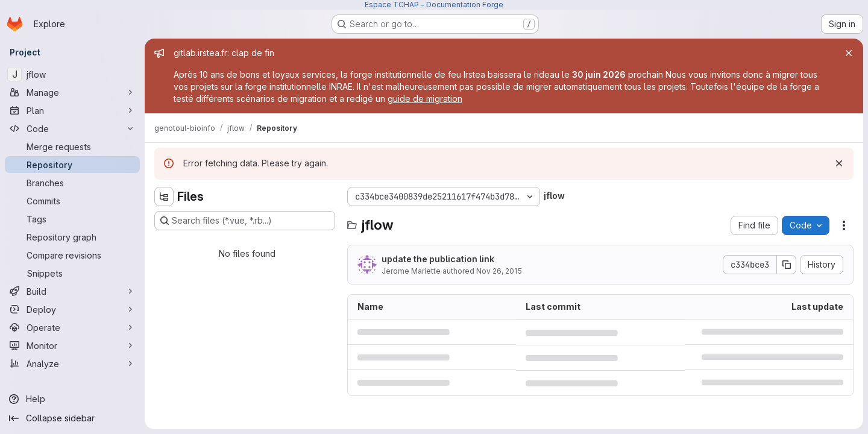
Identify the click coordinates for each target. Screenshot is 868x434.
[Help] (72, 399)
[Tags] (72, 219)
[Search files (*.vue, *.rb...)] (245, 221)
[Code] (72, 128)
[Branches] (72, 183)
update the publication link (438, 259)
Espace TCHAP (392, 5)
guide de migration (425, 99)
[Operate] (72, 327)
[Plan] (72, 110)
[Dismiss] (839, 163)
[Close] (849, 53)
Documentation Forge (465, 5)
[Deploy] (72, 309)
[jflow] (72, 74)
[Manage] (72, 92)
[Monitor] (72, 345)
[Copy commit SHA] (787, 265)
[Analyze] (72, 363)
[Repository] (72, 165)
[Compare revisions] (72, 255)
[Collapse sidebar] (72, 418)
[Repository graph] (72, 237)
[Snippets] (72, 273)
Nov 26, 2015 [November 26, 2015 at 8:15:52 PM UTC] (499, 271)
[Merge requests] (72, 146)
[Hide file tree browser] (164, 197)
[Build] (72, 291)
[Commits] (72, 201)
